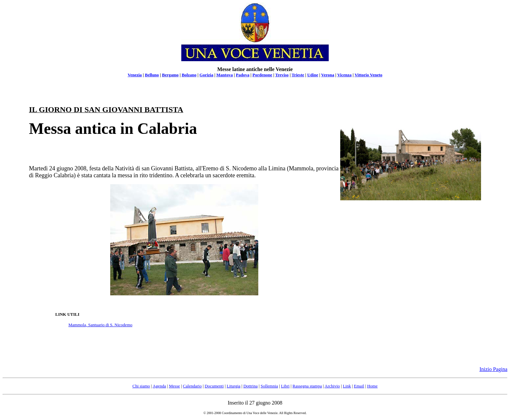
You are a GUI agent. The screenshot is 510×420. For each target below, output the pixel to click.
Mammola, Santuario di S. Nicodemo (100, 325)
